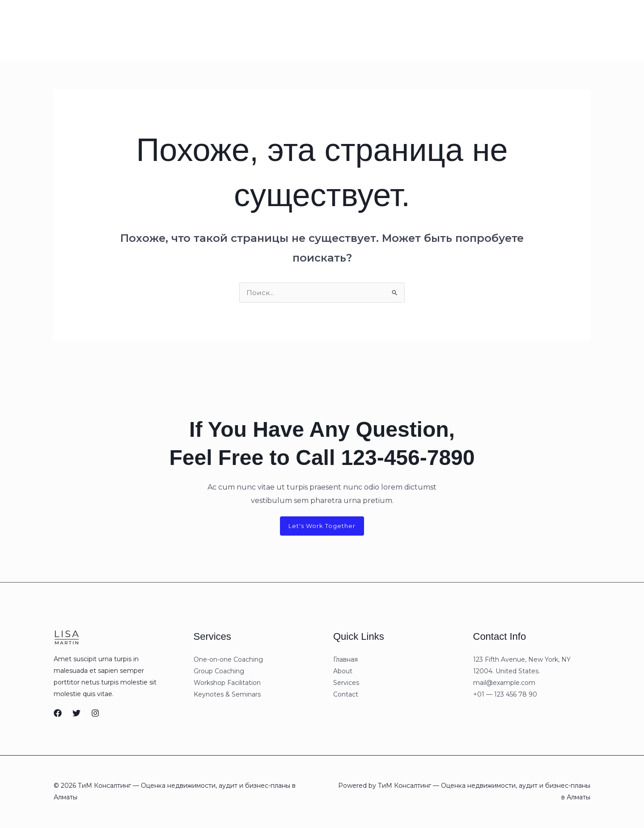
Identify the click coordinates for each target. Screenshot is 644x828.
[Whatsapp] (447, 30)
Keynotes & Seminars (227, 695)
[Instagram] (511, 30)
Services (158, 30)
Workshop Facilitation (227, 684)
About (124, 30)
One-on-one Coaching (228, 660)
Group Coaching (219, 672)
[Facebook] (58, 714)
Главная (89, 30)
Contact (196, 30)
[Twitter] (76, 714)
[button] (587, 30)
